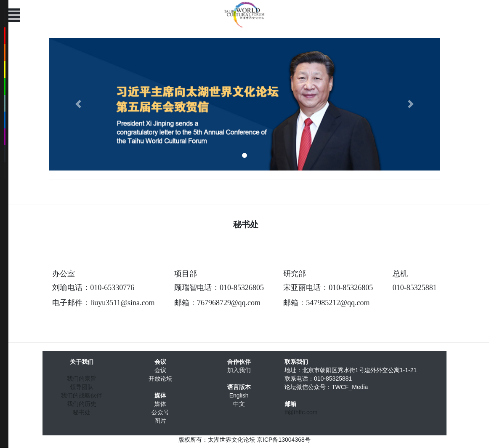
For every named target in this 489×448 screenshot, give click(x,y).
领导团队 (82, 387)
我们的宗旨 (82, 379)
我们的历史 (82, 404)
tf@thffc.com (301, 412)
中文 (239, 404)
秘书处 (82, 412)
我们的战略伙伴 (82, 395)
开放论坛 (160, 379)
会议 (160, 370)
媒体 (160, 404)
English (239, 395)
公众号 (160, 412)
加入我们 (239, 370)
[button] (78, 104)
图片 (160, 421)
